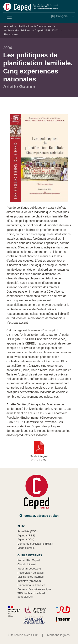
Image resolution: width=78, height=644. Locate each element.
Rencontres (11, 34)
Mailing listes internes (30, 577)
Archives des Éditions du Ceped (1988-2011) (31, 30)
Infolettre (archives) (29, 581)
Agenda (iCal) (26, 539)
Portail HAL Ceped (29, 560)
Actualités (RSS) (27, 531)
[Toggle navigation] (9, 17)
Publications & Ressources (35, 26)
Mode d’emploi (26, 548)
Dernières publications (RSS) (35, 544)
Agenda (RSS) (26, 535)
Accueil (9, 26)
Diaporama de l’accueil (31, 585)
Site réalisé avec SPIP (23, 635)
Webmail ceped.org (29, 569)
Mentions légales (58, 635)
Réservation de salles (30, 573)
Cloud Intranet (27, 564)
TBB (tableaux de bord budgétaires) (31, 595)
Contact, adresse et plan (39, 516)
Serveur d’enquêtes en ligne (34, 589)
